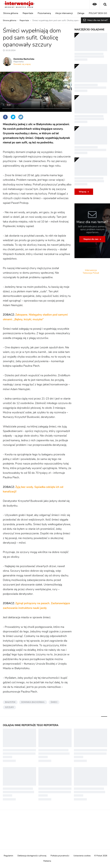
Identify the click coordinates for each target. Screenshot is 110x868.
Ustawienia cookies (82, 856)
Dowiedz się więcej (22, 64)
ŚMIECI (54, 702)
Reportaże (28, 13)
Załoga (81, 13)
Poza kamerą (44, 13)
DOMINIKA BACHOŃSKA (33, 702)
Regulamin (8, 856)
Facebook (5, 117)
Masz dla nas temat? (98, 20)
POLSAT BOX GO (98, 13)
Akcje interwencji (64, 13)
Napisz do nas (91, 239)
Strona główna (11, 13)
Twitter (13, 117)
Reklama (47, 861)
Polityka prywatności (60, 856)
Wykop (21, 117)
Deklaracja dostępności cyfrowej (32, 856)
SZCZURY (9, 707)
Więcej (82, 192)
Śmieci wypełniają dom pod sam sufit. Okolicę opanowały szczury (62, 21)
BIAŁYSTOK (10, 702)
